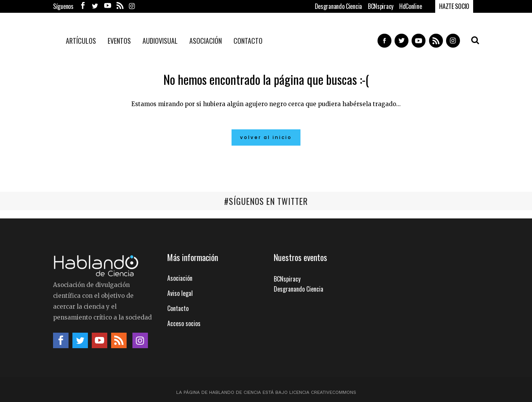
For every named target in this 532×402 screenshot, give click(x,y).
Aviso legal (180, 293)
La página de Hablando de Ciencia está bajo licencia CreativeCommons (266, 392)
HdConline (410, 6)
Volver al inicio (266, 137)
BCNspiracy (381, 6)
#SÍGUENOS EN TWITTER (266, 201)
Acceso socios (184, 323)
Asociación (180, 278)
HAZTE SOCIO (454, 6)
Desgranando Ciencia (338, 6)
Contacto (178, 308)
